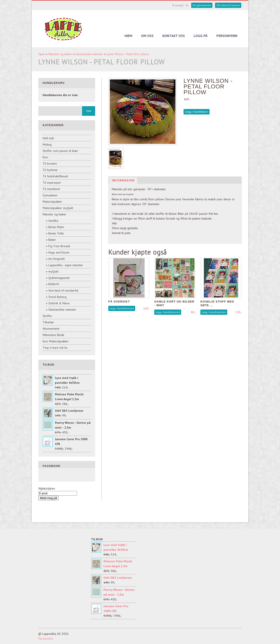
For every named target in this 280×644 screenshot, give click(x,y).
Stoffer (47, 316)
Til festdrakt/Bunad (55, 176)
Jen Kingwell (57, 259)
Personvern (227, 36)
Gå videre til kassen (228, 5)
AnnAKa (53, 221)
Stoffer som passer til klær (60, 151)
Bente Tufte (56, 233)
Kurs (45, 157)
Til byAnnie (50, 170)
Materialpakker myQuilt (58, 208)
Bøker (52, 240)
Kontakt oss (174, 36)
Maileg (47, 144)
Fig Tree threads (59, 246)
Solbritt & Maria (59, 303)
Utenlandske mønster (89, 54)
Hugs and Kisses (59, 252)
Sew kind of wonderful (63, 290)
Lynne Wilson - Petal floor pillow (128, 54)
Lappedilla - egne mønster (66, 265)
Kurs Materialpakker (56, 341)
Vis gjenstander (202, 5)
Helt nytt (48, 138)
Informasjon (123, 180)
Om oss (147, 36)
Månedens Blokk (53, 335)
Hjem (128, 36)
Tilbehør (48, 322)
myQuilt (53, 271)
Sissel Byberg (57, 297)
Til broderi (50, 164)
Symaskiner (50, 195)
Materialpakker (52, 202)
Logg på (201, 36)
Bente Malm (56, 227)
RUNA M (54, 284)
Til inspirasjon (52, 183)
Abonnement (51, 329)
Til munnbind (51, 189)
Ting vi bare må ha (55, 348)
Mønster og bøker (60, 54)
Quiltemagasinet (59, 278)
